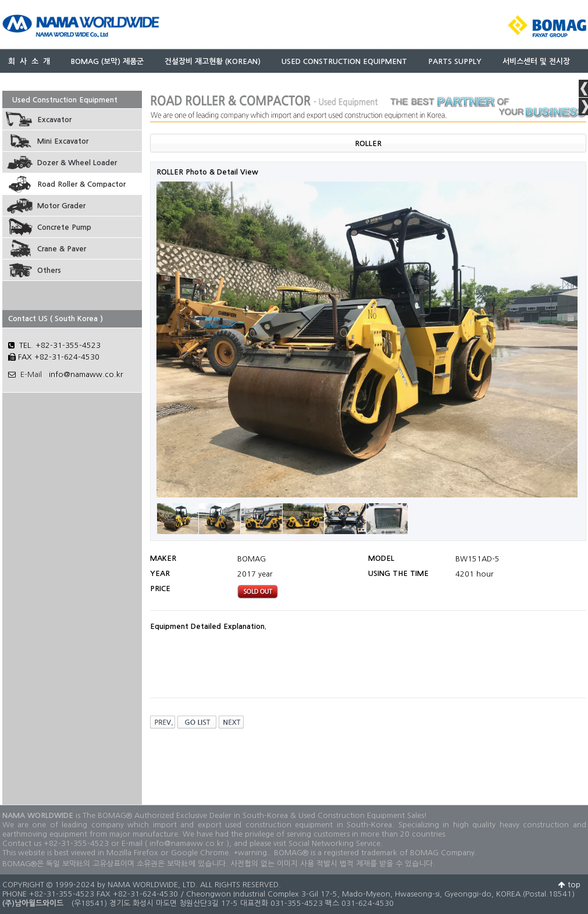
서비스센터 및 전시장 (536, 61)
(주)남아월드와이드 (33, 903)
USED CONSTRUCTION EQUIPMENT (344, 61)
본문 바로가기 (0, 0)
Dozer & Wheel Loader (77, 163)
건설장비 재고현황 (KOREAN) (213, 61)
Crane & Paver (62, 249)
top (569, 885)
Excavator (54, 120)
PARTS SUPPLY (455, 61)
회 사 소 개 (29, 61)
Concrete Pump (64, 227)
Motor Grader (61, 206)
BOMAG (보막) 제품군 (107, 61)
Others (49, 270)
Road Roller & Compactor (81, 184)
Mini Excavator (63, 141)
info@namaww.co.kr (86, 374)
